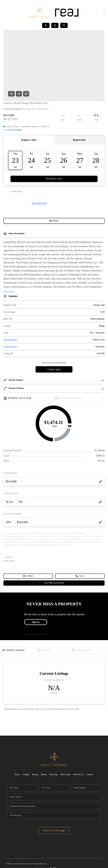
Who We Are (78, 752)
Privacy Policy (72, 864)
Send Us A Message (54, 808)
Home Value (65, 752)
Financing (53, 752)
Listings (26, 752)
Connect (90, 752)
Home (17, 752)
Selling (44, 752)
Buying (35, 752)
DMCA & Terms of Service (92, 864)
